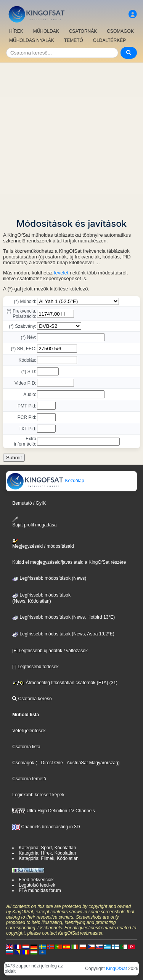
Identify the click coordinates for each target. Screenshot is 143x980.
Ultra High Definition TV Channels (54, 811)
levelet (61, 273)
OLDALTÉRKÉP (109, 40)
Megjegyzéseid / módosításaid (43, 544)
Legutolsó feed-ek (37, 885)
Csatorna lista (26, 747)
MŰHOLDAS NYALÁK (32, 40)
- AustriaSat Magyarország (91, 763)
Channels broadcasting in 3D (46, 827)
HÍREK (16, 31)
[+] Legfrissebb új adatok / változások (50, 651)
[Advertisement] (71, 138)
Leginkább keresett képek (38, 795)
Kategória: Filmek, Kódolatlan (49, 858)
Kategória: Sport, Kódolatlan (47, 848)
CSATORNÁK (83, 31)
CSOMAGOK (120, 31)
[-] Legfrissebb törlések (35, 667)
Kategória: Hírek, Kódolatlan (47, 853)
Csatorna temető (29, 779)
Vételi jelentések (29, 731)
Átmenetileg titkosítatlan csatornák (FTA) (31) (65, 683)
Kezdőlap (45, 481)
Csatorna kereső (32, 699)
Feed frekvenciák (36, 880)
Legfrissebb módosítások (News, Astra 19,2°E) (63, 634)
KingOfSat (116, 969)
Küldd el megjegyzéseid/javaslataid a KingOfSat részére (69, 562)
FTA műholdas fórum (40, 890)
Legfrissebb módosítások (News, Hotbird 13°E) (63, 617)
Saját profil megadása (34, 522)
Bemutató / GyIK (29, 503)
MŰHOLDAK (46, 31)
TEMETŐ (74, 40)
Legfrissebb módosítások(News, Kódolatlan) (41, 598)
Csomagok (23, 763)
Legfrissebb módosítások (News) (49, 578)
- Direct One (51, 763)
